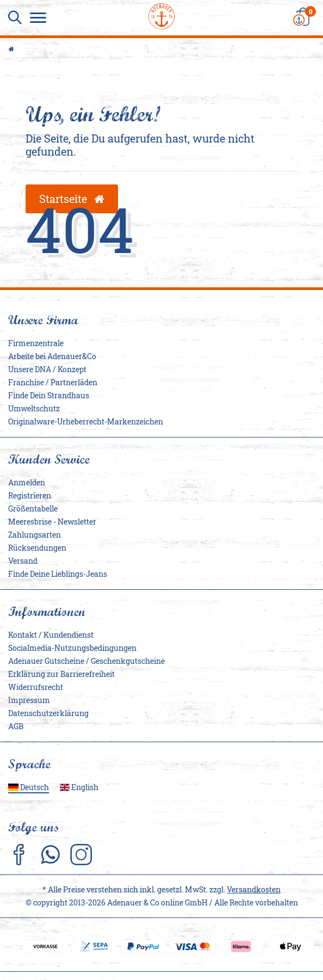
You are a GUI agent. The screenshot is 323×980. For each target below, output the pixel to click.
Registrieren (30, 495)
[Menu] (41, 19)
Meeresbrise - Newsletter (52, 522)
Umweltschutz (34, 408)
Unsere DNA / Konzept (47, 369)
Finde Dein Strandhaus (49, 395)
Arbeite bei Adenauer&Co (52, 356)
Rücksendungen (37, 548)
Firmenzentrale (36, 343)
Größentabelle (33, 509)
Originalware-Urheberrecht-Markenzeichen (86, 421)
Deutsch (29, 787)
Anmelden (27, 482)
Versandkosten (254, 889)
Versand (23, 561)
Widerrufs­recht (36, 687)
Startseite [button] (72, 199)
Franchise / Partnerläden (53, 382)
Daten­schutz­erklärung (48, 713)
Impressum (29, 700)
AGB (16, 726)
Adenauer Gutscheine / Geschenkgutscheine (86, 661)
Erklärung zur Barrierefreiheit (61, 674)
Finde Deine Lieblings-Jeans (58, 574)
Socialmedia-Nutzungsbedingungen (72, 648)
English (79, 787)
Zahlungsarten (35, 535)
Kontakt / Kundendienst (51, 635)
